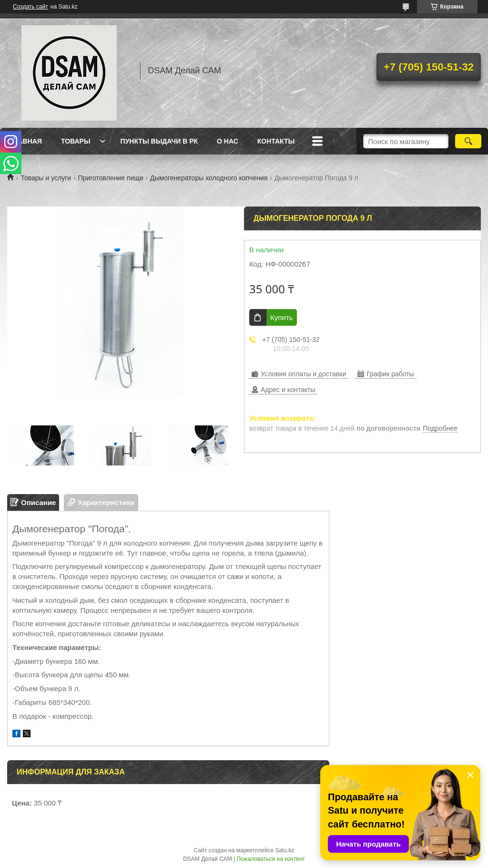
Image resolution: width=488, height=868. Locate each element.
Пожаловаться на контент (270, 859)
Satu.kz (285, 850)
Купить (281, 317)
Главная (26, 141)
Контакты (276, 141)
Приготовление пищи (111, 178)
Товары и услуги (46, 178)
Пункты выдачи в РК (159, 141)
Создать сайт (30, 7)
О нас (228, 141)
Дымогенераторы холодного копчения (209, 178)
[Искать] (468, 141)
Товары (76, 141)
